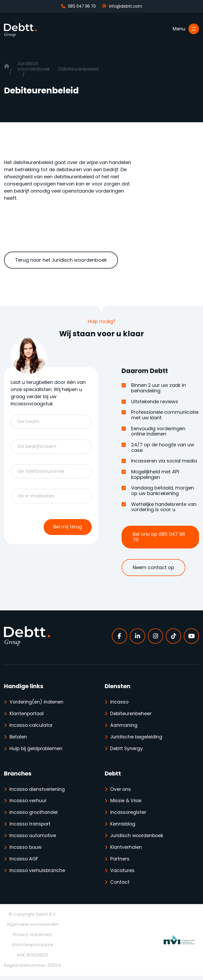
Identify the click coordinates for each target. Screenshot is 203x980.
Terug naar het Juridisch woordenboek (61, 260)
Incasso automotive (33, 839)
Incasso (119, 702)
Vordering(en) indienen (37, 702)
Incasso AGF (24, 862)
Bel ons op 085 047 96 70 (159, 537)
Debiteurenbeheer (131, 714)
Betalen (18, 738)
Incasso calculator (31, 726)
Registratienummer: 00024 (33, 969)
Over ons (121, 791)
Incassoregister (129, 815)
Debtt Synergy (127, 750)
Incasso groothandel (34, 815)
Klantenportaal (27, 714)
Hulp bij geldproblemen (37, 750)
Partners (120, 862)
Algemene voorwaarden (33, 929)
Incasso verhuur (28, 803)
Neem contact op (153, 567)
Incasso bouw (26, 850)
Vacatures (123, 874)
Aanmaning (124, 726)
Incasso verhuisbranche (38, 874)
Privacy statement (33, 939)
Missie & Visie (126, 803)
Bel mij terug (67, 528)
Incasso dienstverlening (37, 791)
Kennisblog (123, 827)
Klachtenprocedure (33, 949)
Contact (120, 886)
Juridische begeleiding (137, 738)
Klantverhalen (126, 850)
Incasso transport (31, 827)
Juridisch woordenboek (34, 66)
